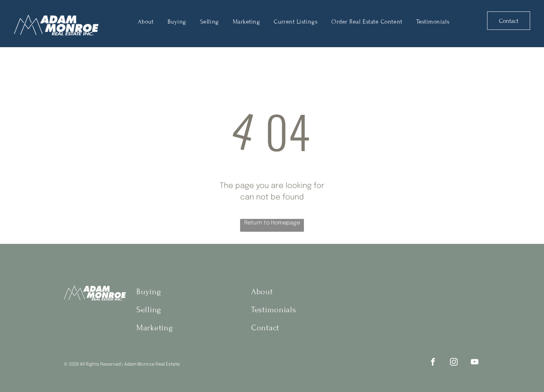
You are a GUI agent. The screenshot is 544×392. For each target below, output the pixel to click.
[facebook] (433, 363)
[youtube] (474, 363)
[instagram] (454, 363)
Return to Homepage (272, 223)
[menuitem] (146, 21)
